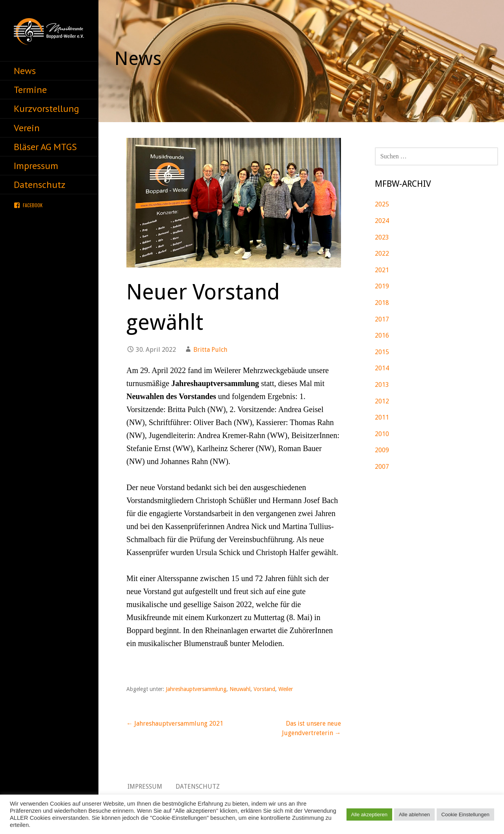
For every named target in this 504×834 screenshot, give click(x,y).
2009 (382, 450)
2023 (382, 237)
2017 (382, 319)
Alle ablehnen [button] (414, 814)
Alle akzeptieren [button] (370, 814)
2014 (382, 368)
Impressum (36, 166)
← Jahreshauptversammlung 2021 (175, 723)
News (25, 71)
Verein (27, 128)
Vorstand (264, 689)
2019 (382, 286)
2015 (382, 352)
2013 (382, 385)
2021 (382, 270)
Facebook (33, 205)
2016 (382, 335)
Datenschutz (40, 185)
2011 (382, 417)
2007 (382, 467)
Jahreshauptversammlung (196, 689)
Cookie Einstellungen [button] (465, 814)
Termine (30, 90)
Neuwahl (240, 689)
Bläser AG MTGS (45, 147)
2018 (382, 303)
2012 (382, 401)
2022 (382, 254)
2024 (382, 221)
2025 (382, 204)
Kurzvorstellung (46, 109)
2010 (382, 434)
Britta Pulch (210, 350)
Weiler (286, 689)
